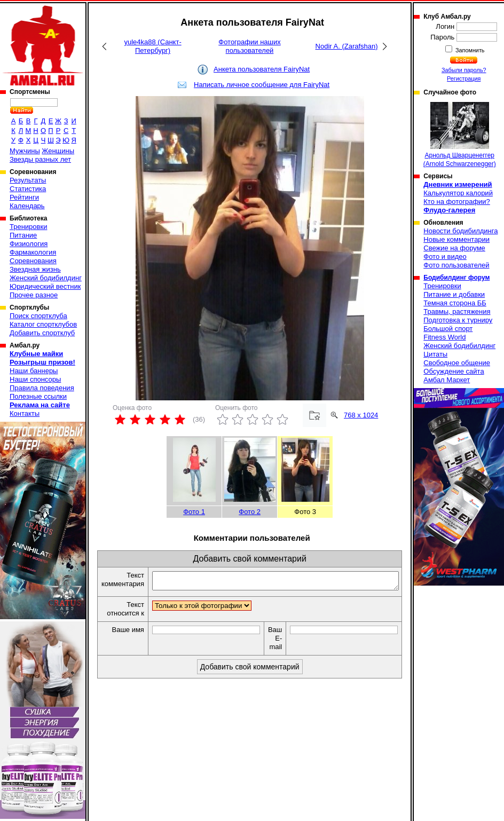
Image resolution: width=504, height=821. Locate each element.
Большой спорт (448, 329)
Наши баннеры (34, 371)
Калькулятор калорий (458, 193)
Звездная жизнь (35, 269)
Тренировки (28, 227)
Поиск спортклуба (38, 316)
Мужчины (25, 151)
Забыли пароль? (464, 70)
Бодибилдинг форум (456, 278)
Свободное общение (457, 363)
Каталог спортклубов (43, 324)
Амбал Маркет (447, 380)
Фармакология (33, 252)
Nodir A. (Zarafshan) (347, 46)
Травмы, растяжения (457, 311)
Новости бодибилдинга (460, 231)
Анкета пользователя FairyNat (262, 69)
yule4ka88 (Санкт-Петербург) (152, 46)
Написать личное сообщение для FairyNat (262, 85)
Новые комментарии (456, 239)
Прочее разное (34, 295)
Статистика (28, 189)
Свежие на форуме (454, 248)
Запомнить (469, 50)
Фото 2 (250, 512)
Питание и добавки (454, 294)
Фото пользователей (456, 265)
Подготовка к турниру (458, 320)
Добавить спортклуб (42, 333)
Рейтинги (24, 197)
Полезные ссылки (38, 396)
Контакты (25, 413)
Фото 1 (194, 512)
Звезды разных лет (40, 159)
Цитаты (435, 354)
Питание (23, 235)
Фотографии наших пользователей (250, 46)
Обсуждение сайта (454, 371)
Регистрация (464, 78)
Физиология (29, 244)
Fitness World (444, 337)
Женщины (58, 151)
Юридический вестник (45, 286)
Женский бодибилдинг (46, 278)
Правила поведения (42, 388)
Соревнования (33, 261)
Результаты (28, 180)
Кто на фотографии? (457, 202)
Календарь (27, 206)
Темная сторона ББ (455, 303)
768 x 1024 (361, 415)
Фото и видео (445, 256)
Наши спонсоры (35, 379)
